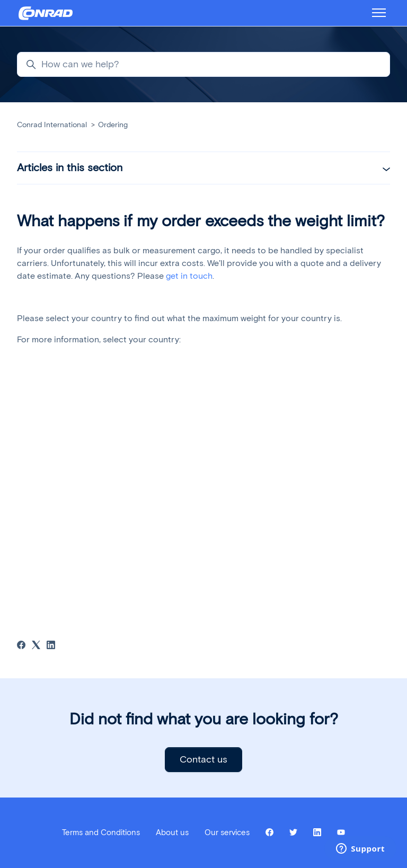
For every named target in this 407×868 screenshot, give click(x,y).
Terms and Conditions (101, 832)
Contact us (203, 759)
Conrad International (52, 125)
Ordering (113, 125)
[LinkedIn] (51, 646)
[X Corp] (36, 646)
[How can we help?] (203, 64)
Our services (227, 832)
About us (172, 832)
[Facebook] (21, 646)
